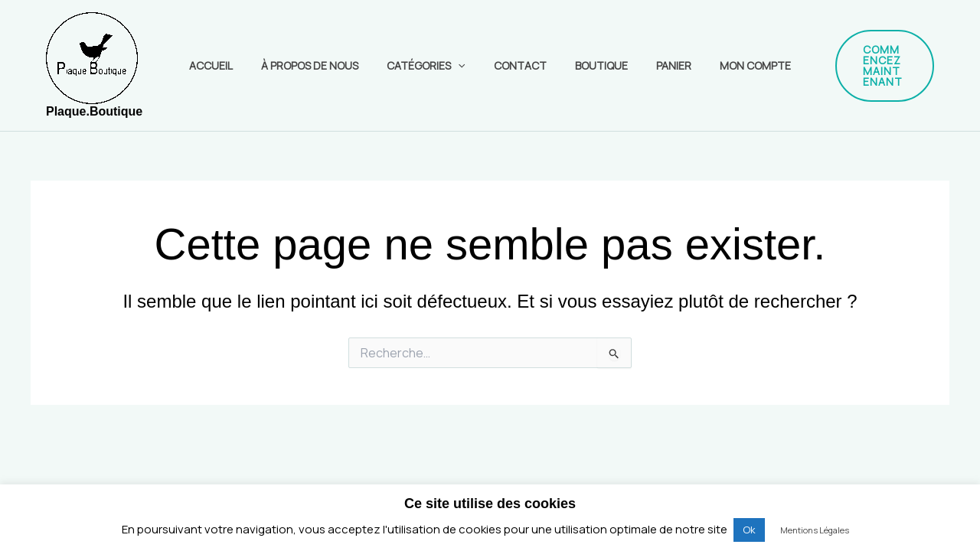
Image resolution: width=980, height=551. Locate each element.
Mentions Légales (815, 530)
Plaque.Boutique (94, 111)
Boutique (595, 65)
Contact (520, 65)
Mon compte (735, 65)
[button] (873, 66)
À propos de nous (323, 65)
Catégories (433, 66)
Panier (660, 65)
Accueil (232, 65)
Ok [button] (749, 530)
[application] (465, 66)
